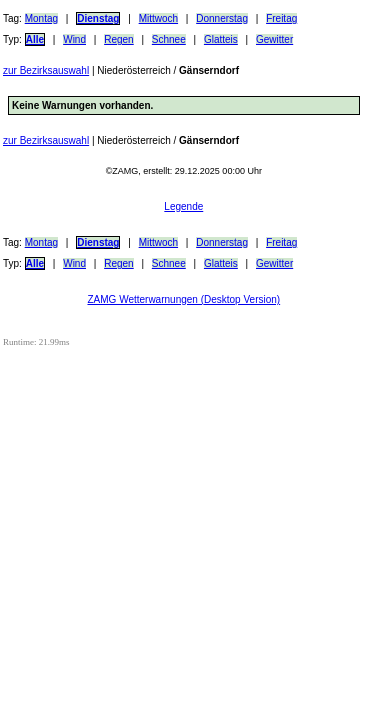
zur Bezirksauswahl (46, 70)
